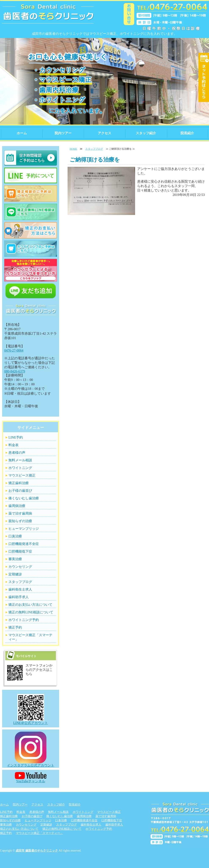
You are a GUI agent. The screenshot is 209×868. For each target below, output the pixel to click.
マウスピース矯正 (22, 475)
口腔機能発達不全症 (24, 544)
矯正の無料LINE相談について (31, 612)
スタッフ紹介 (146, 133)
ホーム (22, 133)
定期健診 (15, 574)
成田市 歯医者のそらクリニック (37, 851)
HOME (73, 149)
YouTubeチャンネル (31, 779)
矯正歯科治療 (19, 483)
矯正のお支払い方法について (30, 605)
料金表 (14, 445)
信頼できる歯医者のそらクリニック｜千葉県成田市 (48, 17)
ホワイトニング (20, 468)
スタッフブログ (94, 149)
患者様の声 (17, 453)
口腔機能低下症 (20, 551)
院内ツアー (63, 133)
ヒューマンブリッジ (24, 529)
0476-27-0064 (14, 350)
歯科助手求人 (19, 597)
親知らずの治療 (20, 521)
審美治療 (15, 559)
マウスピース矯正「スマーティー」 (30, 637)
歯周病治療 (17, 506)
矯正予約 (15, 627)
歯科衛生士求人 (20, 589)
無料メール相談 (20, 460)
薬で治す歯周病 (20, 513)
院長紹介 (187, 133)
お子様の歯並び (20, 491)
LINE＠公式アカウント (31, 721)
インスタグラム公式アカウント (31, 763)
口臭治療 (15, 536)
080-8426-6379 (15, 371)
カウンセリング (20, 567)
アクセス (104, 133)
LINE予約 (16, 437)
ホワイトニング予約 (24, 620)
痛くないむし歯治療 (24, 498)
